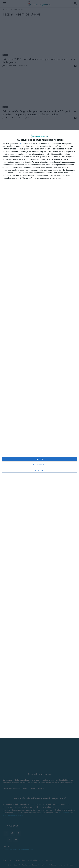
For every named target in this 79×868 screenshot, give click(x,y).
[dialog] (40, 434)
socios (21, 144)
